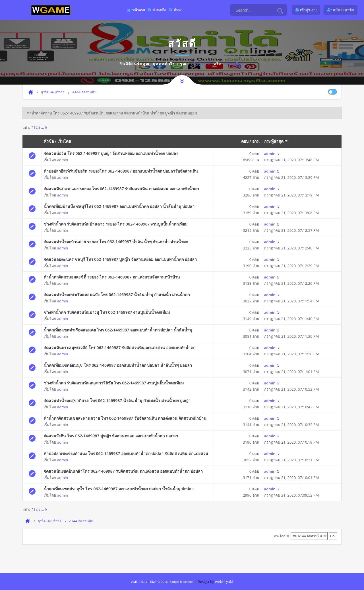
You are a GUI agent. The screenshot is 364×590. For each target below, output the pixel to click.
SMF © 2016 (159, 582)
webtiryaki (224, 581)
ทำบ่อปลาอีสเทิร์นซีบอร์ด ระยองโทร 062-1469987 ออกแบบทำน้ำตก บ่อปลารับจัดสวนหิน (121, 171)
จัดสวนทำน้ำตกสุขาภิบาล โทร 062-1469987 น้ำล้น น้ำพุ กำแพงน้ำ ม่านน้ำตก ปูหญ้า (117, 400)
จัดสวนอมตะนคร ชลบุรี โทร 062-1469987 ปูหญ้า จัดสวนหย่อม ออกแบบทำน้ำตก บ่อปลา (120, 259)
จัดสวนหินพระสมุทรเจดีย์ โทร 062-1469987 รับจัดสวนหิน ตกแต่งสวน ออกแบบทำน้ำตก (120, 348)
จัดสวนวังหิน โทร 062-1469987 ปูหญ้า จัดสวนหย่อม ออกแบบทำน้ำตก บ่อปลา (111, 436)
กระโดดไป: (282, 536)
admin (63, 160)
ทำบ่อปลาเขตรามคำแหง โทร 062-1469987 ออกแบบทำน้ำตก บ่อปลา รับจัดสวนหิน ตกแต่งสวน (126, 453)
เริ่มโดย (64, 141)
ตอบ (245, 141)
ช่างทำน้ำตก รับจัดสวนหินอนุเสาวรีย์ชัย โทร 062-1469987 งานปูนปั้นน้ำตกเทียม (114, 383)
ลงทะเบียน (234, 64)
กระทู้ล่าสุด (276, 141)
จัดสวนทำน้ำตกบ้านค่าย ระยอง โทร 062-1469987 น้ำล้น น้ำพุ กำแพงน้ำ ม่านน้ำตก (116, 242)
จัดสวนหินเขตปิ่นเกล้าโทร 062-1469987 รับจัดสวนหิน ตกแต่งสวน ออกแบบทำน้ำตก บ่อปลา (123, 471)
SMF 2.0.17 (139, 582)
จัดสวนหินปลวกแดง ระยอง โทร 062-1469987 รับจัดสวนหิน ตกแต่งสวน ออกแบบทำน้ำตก (121, 189)
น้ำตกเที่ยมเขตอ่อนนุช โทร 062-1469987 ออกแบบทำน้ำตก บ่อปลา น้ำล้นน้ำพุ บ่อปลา (118, 365)
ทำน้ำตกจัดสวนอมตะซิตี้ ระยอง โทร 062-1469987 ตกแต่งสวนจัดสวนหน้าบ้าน (112, 277)
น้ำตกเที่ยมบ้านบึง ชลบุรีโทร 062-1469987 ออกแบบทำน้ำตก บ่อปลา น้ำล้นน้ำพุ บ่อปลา (119, 206)
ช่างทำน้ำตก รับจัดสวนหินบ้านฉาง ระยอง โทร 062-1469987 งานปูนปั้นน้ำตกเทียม (116, 224)
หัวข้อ (49, 141)
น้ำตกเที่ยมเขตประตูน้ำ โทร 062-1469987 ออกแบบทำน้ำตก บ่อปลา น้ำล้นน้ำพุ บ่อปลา (119, 489)
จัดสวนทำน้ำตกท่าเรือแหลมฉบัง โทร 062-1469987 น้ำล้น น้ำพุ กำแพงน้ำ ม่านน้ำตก (117, 295)
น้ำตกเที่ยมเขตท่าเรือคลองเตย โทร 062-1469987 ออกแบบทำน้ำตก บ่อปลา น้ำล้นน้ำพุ (118, 330)
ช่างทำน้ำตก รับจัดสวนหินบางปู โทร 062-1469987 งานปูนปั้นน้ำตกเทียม (107, 312)
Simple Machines (181, 582)
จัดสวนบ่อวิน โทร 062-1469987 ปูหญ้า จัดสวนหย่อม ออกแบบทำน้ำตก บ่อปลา (111, 153)
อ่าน (256, 141)
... (43, 127)
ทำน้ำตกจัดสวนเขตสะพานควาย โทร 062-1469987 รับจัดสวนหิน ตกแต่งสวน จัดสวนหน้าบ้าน (125, 418)
